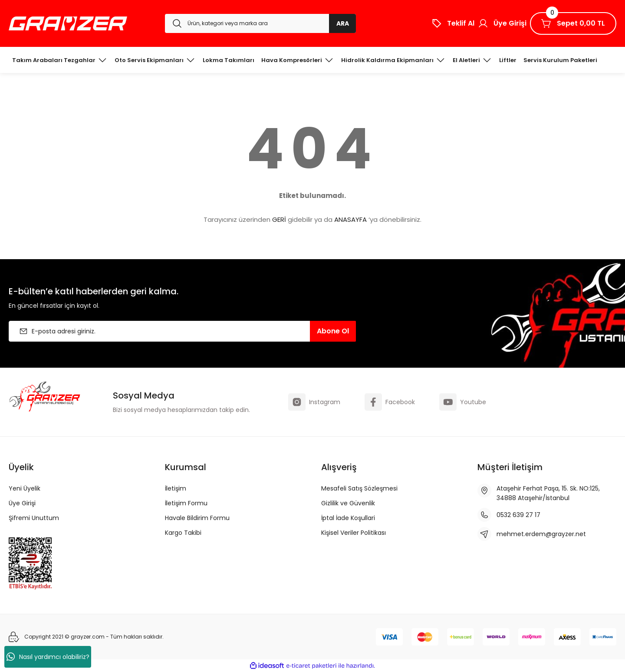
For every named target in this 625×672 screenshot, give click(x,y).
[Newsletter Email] (182, 331)
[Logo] (68, 23)
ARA (343, 23)
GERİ (279, 219)
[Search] (260, 23)
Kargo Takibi (183, 533)
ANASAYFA (350, 219)
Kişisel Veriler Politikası (354, 533)
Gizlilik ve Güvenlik (348, 503)
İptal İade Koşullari (348, 518)
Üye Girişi (22, 503)
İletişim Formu (186, 503)
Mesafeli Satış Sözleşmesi (359, 488)
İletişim (176, 488)
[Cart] (573, 23)
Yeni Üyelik (25, 488)
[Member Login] (502, 23)
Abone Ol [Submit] (333, 331)
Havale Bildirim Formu (197, 518)
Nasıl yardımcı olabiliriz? (48, 657)
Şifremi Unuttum (34, 518)
